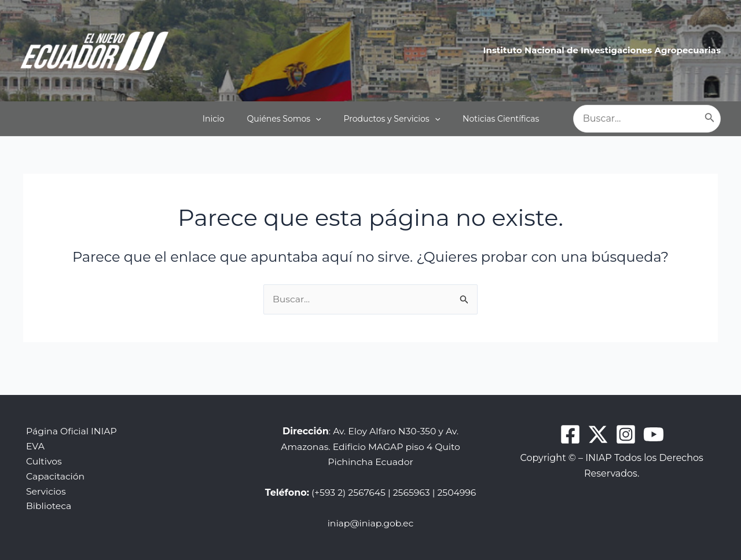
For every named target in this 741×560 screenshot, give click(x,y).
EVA (33, 431)
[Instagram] (626, 419)
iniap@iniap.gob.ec (370, 523)
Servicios (43, 477)
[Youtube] (654, 419)
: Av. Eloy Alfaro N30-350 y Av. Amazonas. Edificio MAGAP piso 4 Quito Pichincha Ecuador (371, 431)
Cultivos (41, 447)
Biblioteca (46, 493)
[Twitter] (598, 419)
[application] (322, 119)
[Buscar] (710, 119)
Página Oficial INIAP (69, 416)
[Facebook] (570, 419)
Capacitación (53, 462)
